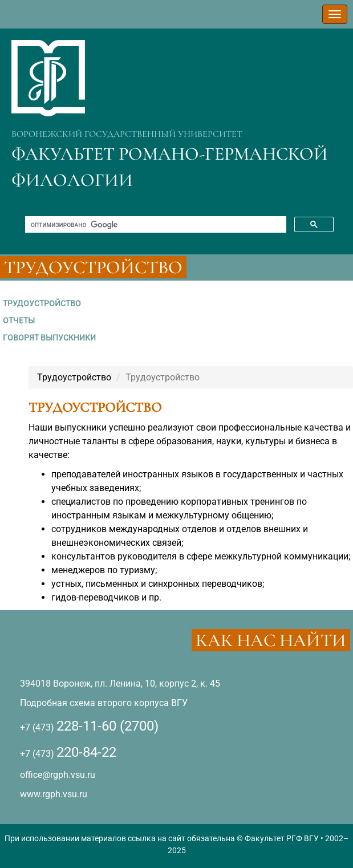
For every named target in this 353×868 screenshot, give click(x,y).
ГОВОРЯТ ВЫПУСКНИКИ (49, 338)
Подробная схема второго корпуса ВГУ (104, 703)
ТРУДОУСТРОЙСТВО (42, 303)
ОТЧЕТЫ (19, 321)
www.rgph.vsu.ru (54, 794)
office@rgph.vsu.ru (58, 775)
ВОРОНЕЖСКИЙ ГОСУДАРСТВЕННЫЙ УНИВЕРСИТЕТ (127, 134)
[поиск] (155, 225)
